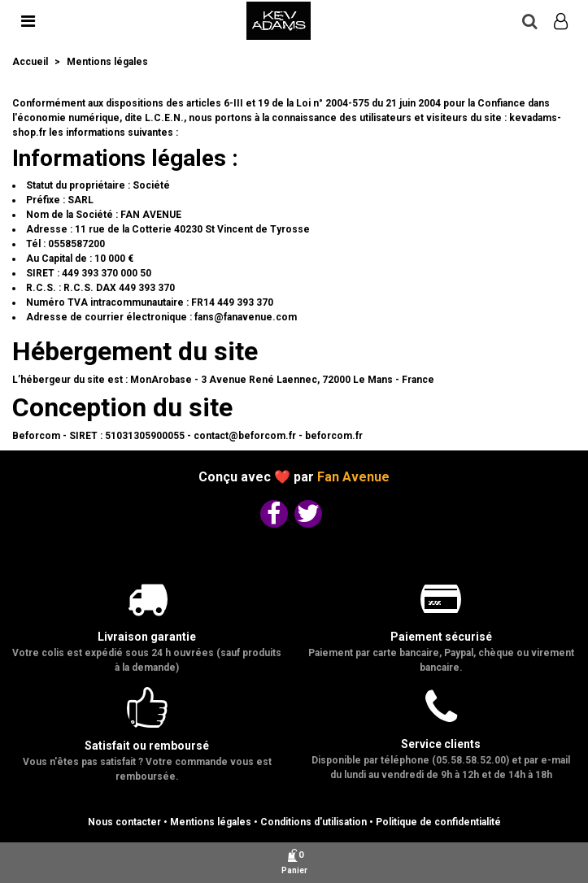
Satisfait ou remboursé (147, 746)
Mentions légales (211, 822)
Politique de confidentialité (438, 822)
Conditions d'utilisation (314, 822)
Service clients (441, 744)
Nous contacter (124, 822)
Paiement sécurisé (441, 637)
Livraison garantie (147, 637)
